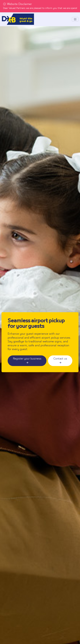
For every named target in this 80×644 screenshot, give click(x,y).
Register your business (27, 360)
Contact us (60, 360)
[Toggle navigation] (75, 19)
